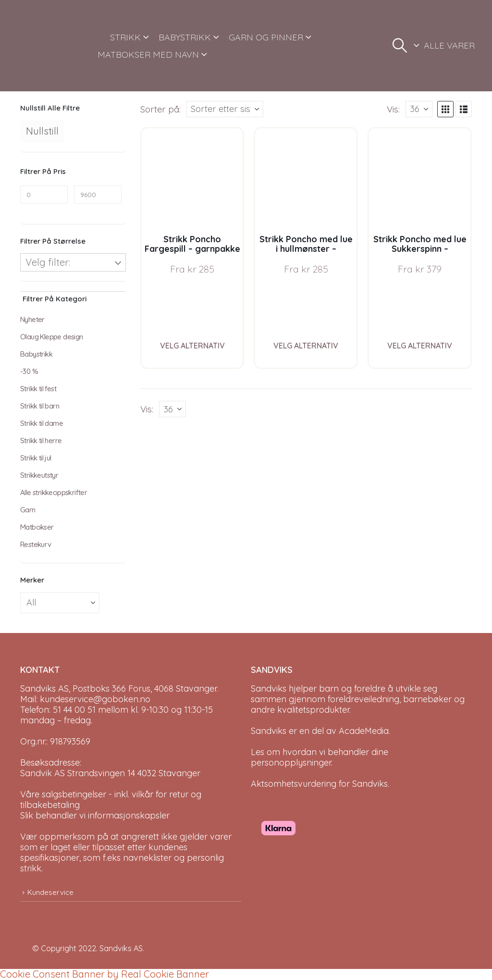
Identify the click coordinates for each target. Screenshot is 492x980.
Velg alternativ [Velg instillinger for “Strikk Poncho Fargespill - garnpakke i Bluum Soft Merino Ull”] (192, 346)
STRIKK (125, 37)
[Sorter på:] (225, 109)
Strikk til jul (36, 458)
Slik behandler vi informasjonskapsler (95, 815)
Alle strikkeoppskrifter (54, 492)
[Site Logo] (53, 46)
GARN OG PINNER (266, 37)
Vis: (393, 109)
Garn (28, 510)
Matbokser (37, 527)
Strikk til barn (40, 406)
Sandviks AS (121, 948)
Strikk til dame (42, 423)
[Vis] (419, 109)
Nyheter (32, 319)
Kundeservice (50, 892)
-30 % (29, 371)
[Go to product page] (192, 179)
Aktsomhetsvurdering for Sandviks (319, 784)
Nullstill (42, 131)
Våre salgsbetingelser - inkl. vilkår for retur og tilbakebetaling (111, 800)
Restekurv (36, 544)
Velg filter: (48, 262)
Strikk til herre (41, 440)
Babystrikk (36, 354)
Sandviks (269, 688)
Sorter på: (160, 109)
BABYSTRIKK (185, 37)
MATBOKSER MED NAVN (148, 55)
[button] (400, 46)
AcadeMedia (364, 731)
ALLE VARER (449, 45)
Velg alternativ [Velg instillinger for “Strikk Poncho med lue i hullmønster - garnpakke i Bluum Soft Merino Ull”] (306, 346)
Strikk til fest (38, 389)
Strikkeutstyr (39, 475)
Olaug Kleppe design (52, 337)
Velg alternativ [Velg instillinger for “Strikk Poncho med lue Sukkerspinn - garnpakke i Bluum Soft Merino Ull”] (420, 346)
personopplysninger (291, 763)
